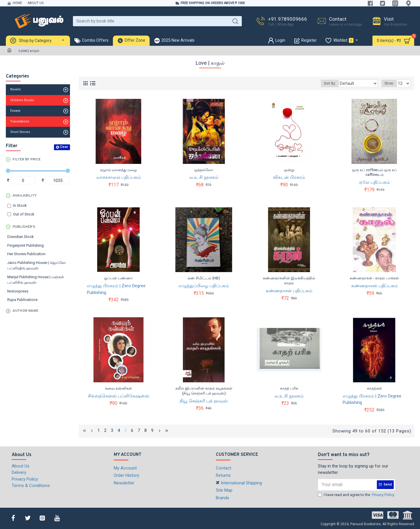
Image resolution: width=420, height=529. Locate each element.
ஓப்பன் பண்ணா (118, 278)
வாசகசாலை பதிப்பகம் (119, 177)
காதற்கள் (374, 388)
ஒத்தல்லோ (204, 170)
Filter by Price (27, 160)
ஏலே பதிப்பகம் (374, 182)
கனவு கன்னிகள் (119, 388)
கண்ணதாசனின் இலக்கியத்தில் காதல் (289, 281)
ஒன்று (289, 170)
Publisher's (24, 227)
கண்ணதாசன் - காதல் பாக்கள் (374, 278)
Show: (391, 83)
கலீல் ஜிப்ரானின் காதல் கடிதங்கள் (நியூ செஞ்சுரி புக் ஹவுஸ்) (204, 391)
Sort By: (336, 83)
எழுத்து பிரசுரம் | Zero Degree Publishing (116, 289)
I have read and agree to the (357, 494)
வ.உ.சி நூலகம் (204, 177)
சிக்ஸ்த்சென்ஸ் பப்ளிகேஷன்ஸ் (119, 396)
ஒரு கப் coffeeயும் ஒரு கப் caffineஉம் (374, 172)
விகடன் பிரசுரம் (289, 177)
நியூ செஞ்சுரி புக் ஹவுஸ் (204, 401)
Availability (25, 196)
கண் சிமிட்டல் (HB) (204, 278)
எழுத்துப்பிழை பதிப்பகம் (204, 286)
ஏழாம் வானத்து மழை (118, 170)
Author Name (25, 311)
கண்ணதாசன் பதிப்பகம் (289, 291)
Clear (64, 147)
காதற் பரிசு (289, 388)
